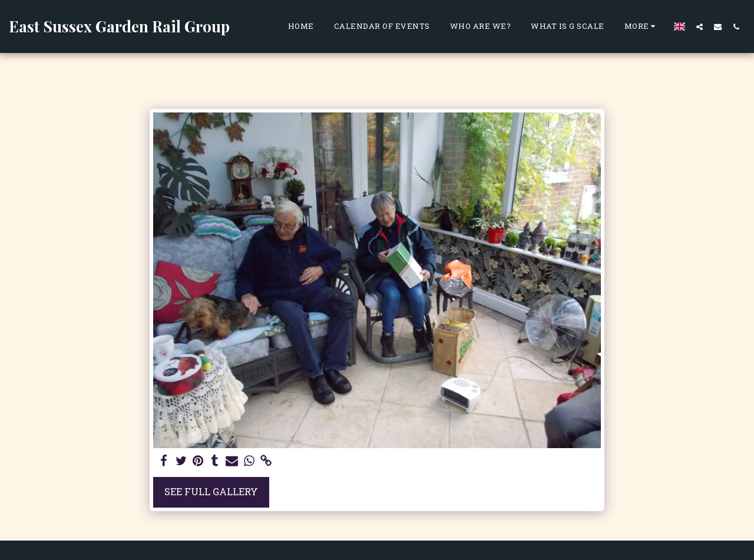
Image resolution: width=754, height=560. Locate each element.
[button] (700, 26)
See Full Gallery (211, 491)
